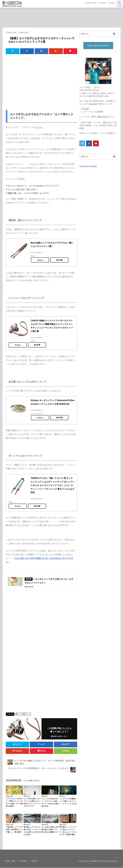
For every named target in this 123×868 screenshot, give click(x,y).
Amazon (40, 260)
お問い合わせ (103, 117)
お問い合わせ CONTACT (98, 46)
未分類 (11, 714)
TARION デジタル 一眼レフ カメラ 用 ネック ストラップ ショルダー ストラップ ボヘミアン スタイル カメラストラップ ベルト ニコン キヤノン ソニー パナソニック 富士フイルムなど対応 (52, 485)
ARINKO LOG (97, 862)
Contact (111, 3)
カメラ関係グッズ (24, 714)
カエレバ (40, 253)
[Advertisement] (42, 83)
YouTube (102, 3)
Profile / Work (91, 3)
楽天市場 (59, 260)
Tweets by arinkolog (88, 166)
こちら (38, 127)
